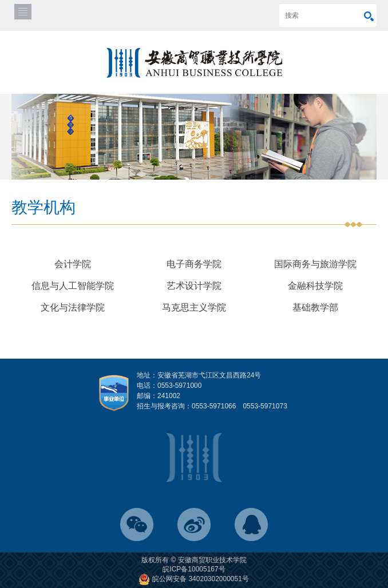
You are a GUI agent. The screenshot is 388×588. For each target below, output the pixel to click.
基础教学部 (315, 307)
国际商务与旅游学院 (315, 264)
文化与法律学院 (73, 307)
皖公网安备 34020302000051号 (194, 579)
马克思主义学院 (194, 307)
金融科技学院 (315, 286)
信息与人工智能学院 (73, 286)
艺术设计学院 (194, 286)
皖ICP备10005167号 (194, 569)
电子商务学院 (194, 264)
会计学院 (73, 264)
